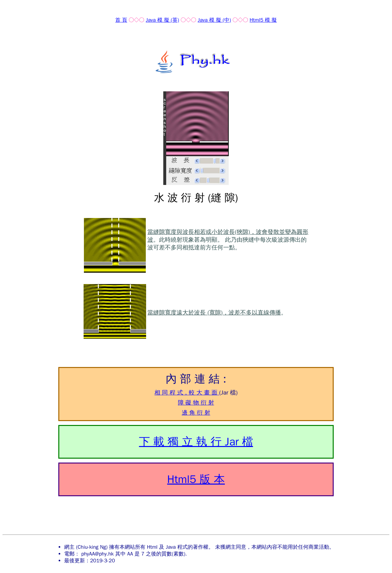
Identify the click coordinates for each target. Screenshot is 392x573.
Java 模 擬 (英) (162, 20)
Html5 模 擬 (263, 20)
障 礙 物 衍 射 (196, 403)
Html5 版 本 (196, 479)
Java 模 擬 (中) (214, 20)
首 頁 (121, 20)
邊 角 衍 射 (196, 413)
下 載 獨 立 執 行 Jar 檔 (196, 442)
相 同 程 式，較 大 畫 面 (187, 393)
